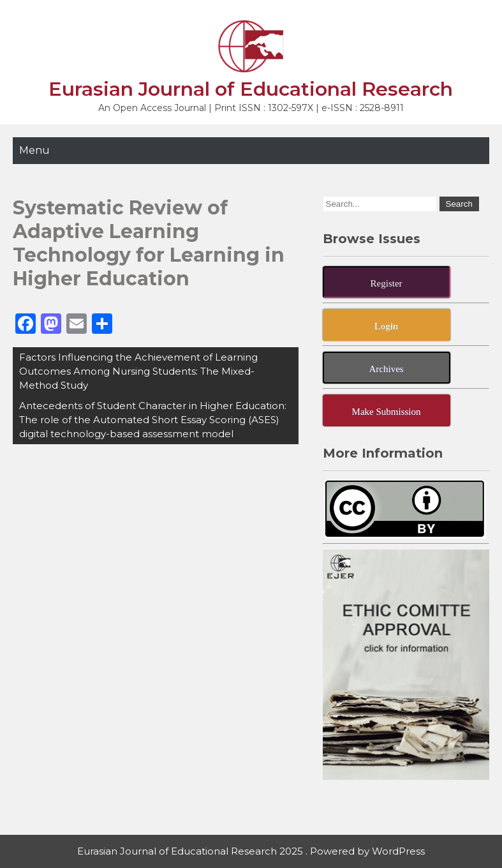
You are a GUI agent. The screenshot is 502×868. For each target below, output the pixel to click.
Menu (34, 150)
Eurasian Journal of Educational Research (251, 89)
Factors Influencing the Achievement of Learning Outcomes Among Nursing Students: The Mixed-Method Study (138, 371)
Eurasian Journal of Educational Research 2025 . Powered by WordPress (251, 851)
